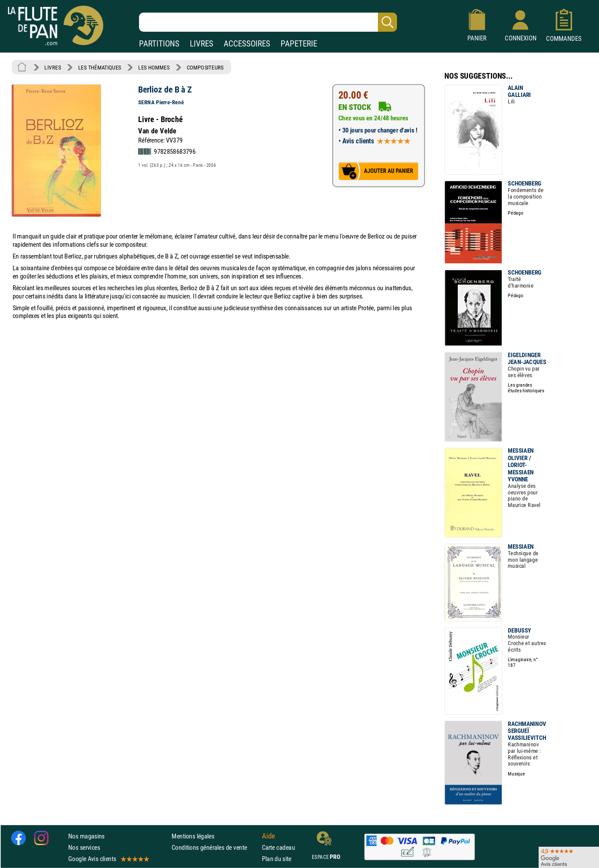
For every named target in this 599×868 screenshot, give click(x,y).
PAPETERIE (299, 44)
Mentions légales (193, 836)
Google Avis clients (108, 859)
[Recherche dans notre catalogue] (268, 22)
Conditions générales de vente (215, 847)
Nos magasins (86, 836)
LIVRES (202, 44)
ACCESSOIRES (247, 44)
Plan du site (277, 859)
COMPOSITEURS (205, 67)
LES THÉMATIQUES (100, 67)
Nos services (84, 847)
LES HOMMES (154, 67)
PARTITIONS (159, 44)
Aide (268, 836)
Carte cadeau (278, 847)
